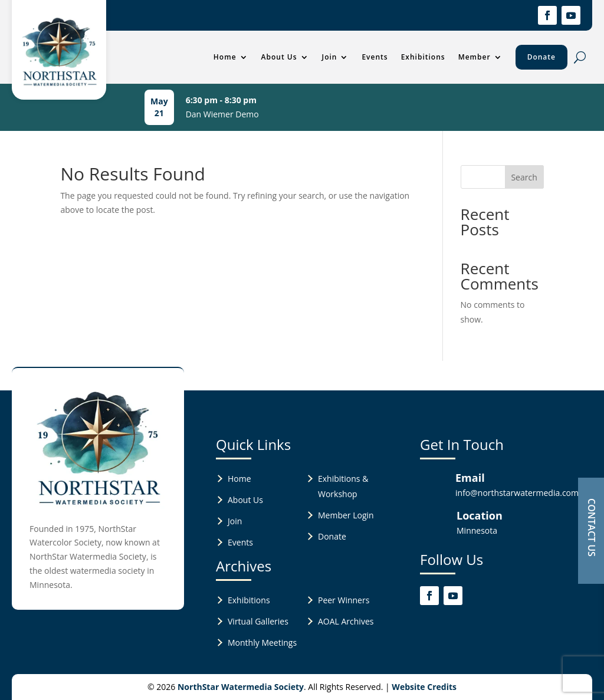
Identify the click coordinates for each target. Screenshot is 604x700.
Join (330, 57)
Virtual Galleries (258, 621)
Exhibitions (423, 57)
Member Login (346, 515)
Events (375, 57)
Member (475, 57)
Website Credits (424, 687)
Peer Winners (344, 600)
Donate (541, 57)
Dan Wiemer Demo (222, 114)
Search (524, 177)
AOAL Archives (346, 621)
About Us (279, 57)
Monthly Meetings (262, 643)
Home (225, 57)
